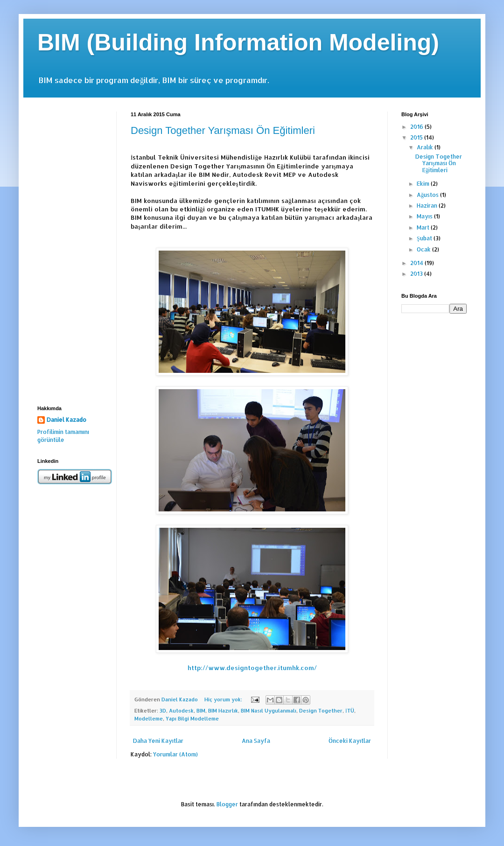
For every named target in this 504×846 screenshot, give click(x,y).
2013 (417, 274)
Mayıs (425, 216)
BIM (201, 711)
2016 (417, 127)
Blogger (227, 804)
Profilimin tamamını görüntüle (63, 436)
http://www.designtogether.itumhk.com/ (252, 668)
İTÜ (350, 711)
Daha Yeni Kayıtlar (158, 741)
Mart (424, 227)
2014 (417, 263)
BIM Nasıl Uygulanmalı (269, 711)
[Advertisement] (70, 252)
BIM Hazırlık (223, 711)
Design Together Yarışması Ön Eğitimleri (223, 130)
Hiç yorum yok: (224, 699)
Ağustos (428, 195)
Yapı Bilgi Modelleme (192, 719)
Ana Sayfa (256, 741)
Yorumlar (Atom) (175, 754)
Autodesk (181, 711)
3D (163, 711)
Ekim (424, 184)
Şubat (425, 238)
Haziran (428, 206)
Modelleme (149, 719)
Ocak (424, 249)
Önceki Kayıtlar (350, 741)
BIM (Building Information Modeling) (238, 42)
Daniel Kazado (66, 420)
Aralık (426, 147)
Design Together (321, 711)
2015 (417, 137)
